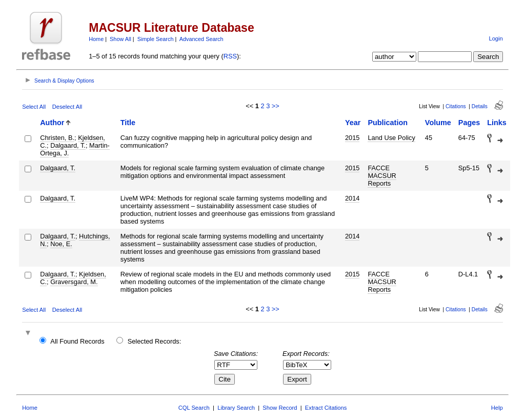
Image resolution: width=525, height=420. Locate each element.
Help (497, 408)
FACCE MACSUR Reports (382, 176)
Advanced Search (201, 39)
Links (497, 123)
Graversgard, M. (74, 282)
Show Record (280, 408)
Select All (34, 107)
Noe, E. (61, 244)
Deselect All (67, 107)
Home (96, 39)
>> (276, 106)
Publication (388, 123)
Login (496, 38)
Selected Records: (155, 341)
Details (480, 106)
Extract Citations (326, 408)
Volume (438, 123)
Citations (456, 106)
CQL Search (194, 408)
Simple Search (156, 39)
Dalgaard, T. (68, 145)
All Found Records (77, 341)
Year (353, 123)
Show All (120, 39)
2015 (352, 138)
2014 (352, 198)
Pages (469, 123)
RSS (230, 56)
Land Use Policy (391, 138)
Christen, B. (57, 138)
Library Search (236, 408)
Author (52, 123)
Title (128, 123)
